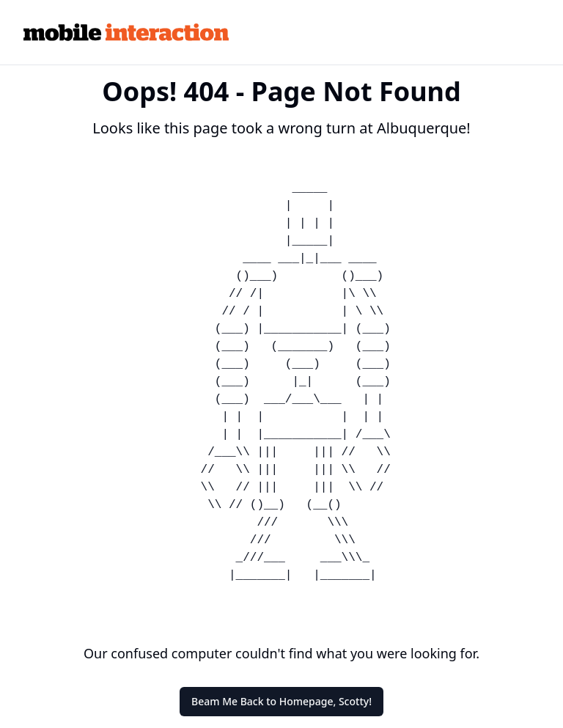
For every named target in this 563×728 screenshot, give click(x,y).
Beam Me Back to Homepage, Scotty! (281, 701)
